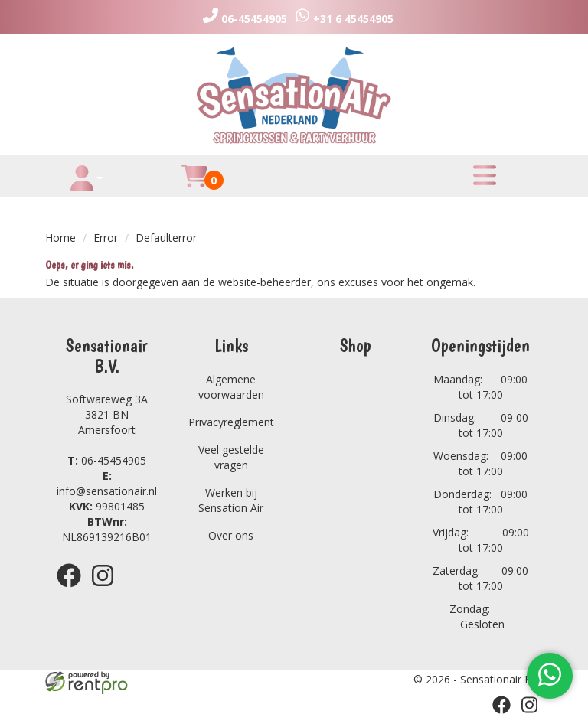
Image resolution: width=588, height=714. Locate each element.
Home (60, 238)
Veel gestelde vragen (231, 457)
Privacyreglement (231, 422)
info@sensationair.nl (107, 483)
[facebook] (73, 590)
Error (106, 238)
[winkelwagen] (194, 185)
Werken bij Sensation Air (231, 500)
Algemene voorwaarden (231, 387)
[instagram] (107, 590)
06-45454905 (107, 460)
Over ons (231, 535)
